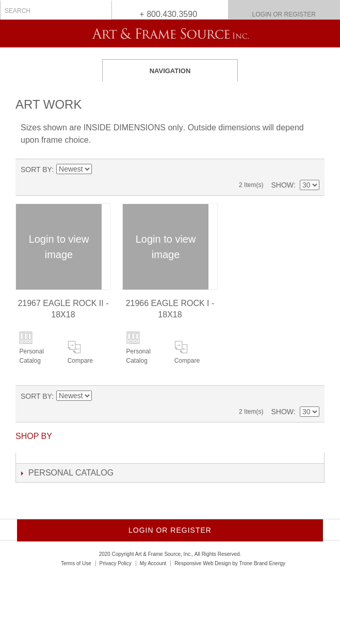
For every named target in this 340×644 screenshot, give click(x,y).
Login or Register (284, 14)
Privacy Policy (116, 563)
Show (282, 185)
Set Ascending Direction (100, 170)
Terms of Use (76, 563)
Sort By (36, 170)
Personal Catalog (31, 356)
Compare (80, 361)
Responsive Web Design (203, 563)
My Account (153, 563)
